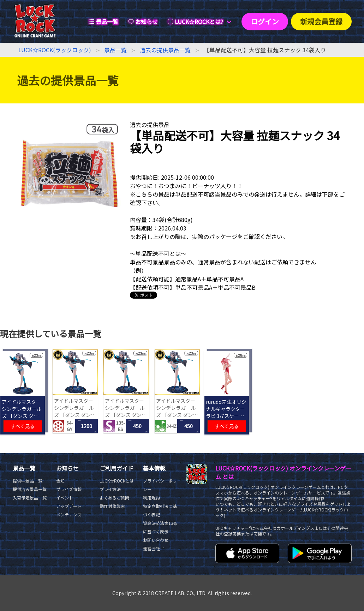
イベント (65, 498)
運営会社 (155, 548)
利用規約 (151, 498)
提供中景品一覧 (28, 481)
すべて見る (23, 426)
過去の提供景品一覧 (165, 50)
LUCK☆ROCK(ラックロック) (55, 50)
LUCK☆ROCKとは (117, 481)
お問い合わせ (156, 540)
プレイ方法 (110, 489)
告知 (60, 481)
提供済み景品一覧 (30, 489)
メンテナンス (69, 514)
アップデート (69, 506)
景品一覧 (115, 50)
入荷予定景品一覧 (30, 498)
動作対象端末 (112, 506)
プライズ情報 (69, 489)
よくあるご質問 (114, 498)
